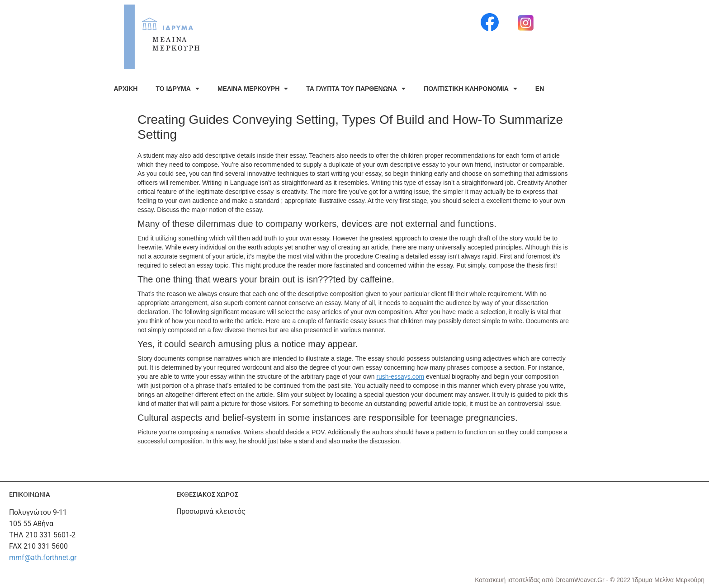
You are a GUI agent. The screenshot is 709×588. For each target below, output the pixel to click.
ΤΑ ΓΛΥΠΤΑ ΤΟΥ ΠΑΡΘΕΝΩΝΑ (356, 89)
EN (540, 89)
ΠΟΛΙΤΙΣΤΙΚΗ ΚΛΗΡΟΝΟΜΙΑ (470, 89)
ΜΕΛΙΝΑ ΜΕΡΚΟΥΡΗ (253, 89)
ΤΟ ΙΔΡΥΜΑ (177, 89)
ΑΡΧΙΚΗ (126, 89)
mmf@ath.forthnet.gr (43, 557)
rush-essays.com (400, 376)
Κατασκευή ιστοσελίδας (508, 580)
